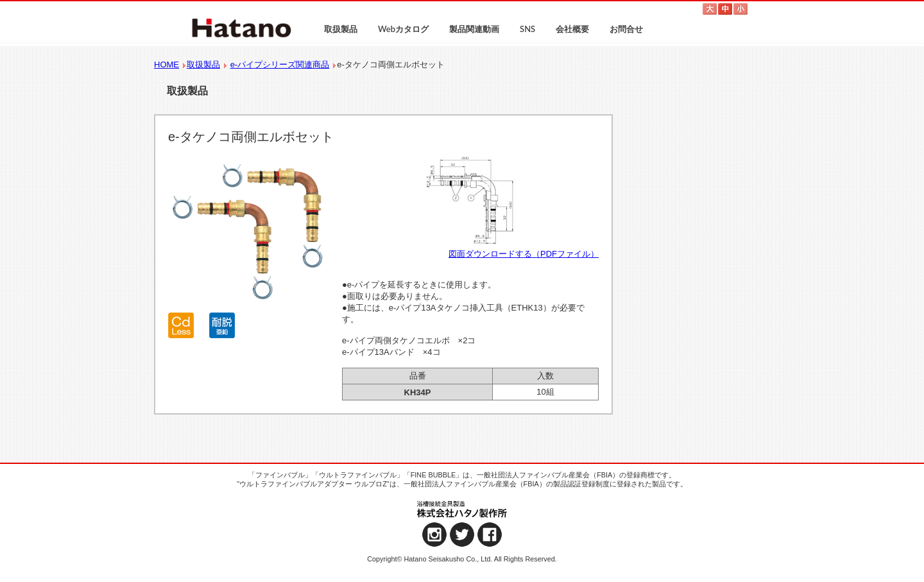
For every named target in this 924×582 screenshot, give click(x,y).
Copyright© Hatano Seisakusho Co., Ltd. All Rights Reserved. (462, 559)
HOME (167, 64)
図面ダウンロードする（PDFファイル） (524, 254)
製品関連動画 (474, 29)
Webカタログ (403, 29)
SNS (527, 29)
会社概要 (572, 29)
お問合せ (626, 29)
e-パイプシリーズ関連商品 (280, 64)
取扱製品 (341, 29)
